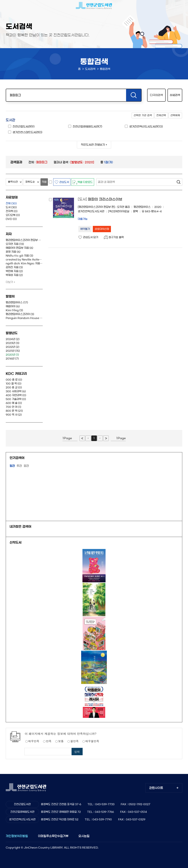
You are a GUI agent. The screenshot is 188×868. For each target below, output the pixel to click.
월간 (26, 466)
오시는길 (84, 836)
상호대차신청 (102, 229)
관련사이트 (156, 788)
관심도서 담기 (91, 237)
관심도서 (64, 182)
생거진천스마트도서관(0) (27, 132)
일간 (12, 466)
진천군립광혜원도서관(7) (87, 127)
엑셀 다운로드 (85, 182)
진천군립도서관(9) (23, 127)
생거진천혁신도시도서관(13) (146, 127)
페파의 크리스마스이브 (100, 199)
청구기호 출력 (116, 237)
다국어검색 (156, 95)
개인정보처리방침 (17, 836)
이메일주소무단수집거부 (53, 836)
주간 (19, 466)
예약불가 (85, 229)
